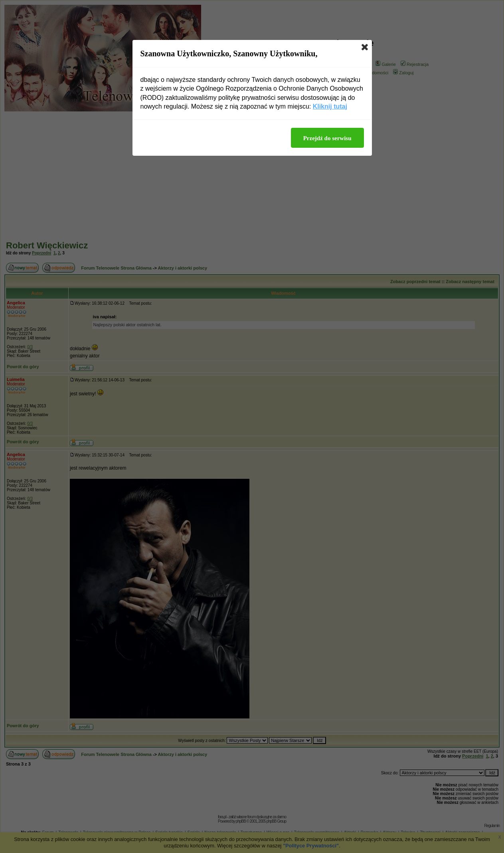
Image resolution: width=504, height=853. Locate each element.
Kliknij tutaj (330, 106)
